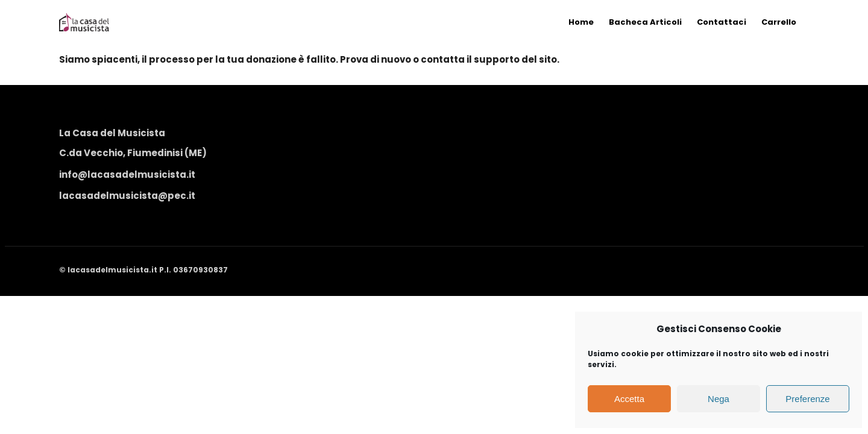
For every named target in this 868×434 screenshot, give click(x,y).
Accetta (629, 399)
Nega (719, 399)
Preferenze (807, 399)
